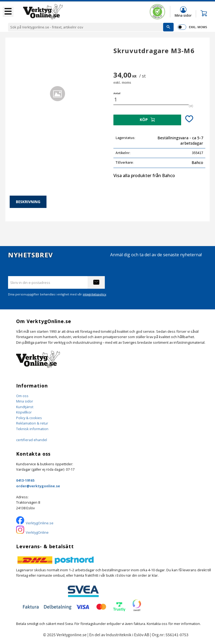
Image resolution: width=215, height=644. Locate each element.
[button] (8, 12)
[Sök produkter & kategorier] (86, 27)
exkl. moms (198, 27)
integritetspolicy (94, 294)
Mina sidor (25, 401)
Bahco (197, 162)
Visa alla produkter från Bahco (144, 175)
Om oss (22, 396)
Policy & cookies (29, 418)
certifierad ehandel (32, 440)
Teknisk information (32, 429)
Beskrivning (28, 202)
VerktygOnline (37, 532)
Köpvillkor (24, 412)
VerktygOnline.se (40, 523)
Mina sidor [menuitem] (183, 15)
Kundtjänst (25, 407)
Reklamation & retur (32, 423)
